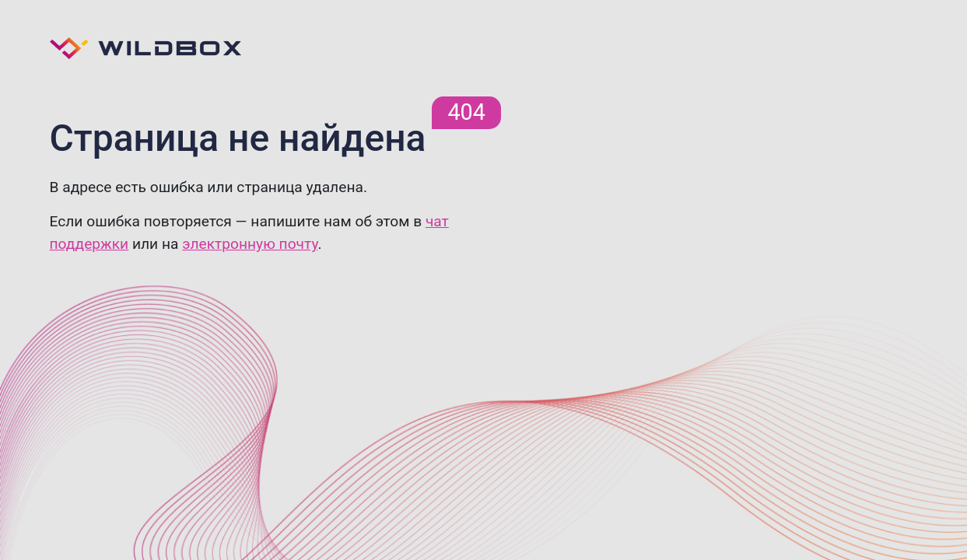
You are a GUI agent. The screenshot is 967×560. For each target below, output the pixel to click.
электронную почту (250, 244)
